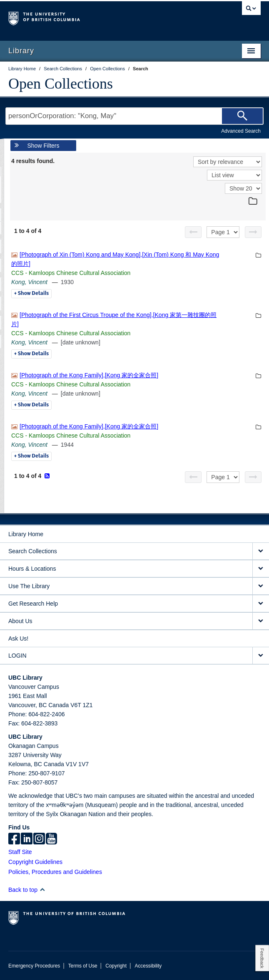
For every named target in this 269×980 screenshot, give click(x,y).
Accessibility (148, 966)
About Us (20, 621)
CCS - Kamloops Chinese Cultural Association (71, 273)
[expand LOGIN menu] (261, 656)
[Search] (242, 116)
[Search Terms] (134, 116)
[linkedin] (27, 839)
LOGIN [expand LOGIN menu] (17, 656)
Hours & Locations (32, 569)
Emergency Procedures (34, 966)
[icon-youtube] (51, 839)
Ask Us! (18, 638)
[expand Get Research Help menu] (261, 604)
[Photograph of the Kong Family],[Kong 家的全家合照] (89, 375)
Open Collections (61, 84)
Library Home (26, 534)
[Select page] (223, 232)
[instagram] (39, 839)
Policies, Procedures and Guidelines (55, 872)
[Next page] (253, 232)
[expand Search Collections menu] (261, 551)
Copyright (116, 966)
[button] (42, 890)
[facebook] (14, 839)
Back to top (27, 890)
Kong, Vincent (29, 282)
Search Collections (33, 551)
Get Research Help (33, 604)
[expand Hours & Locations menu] (261, 569)
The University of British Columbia (97, 17)
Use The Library (29, 586)
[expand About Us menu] (261, 621)
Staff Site (20, 852)
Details (31, 294)
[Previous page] (193, 232)
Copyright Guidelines (35, 862)
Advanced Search (241, 131)
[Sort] (228, 162)
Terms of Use (83, 966)
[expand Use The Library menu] (261, 586)
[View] (234, 175)
